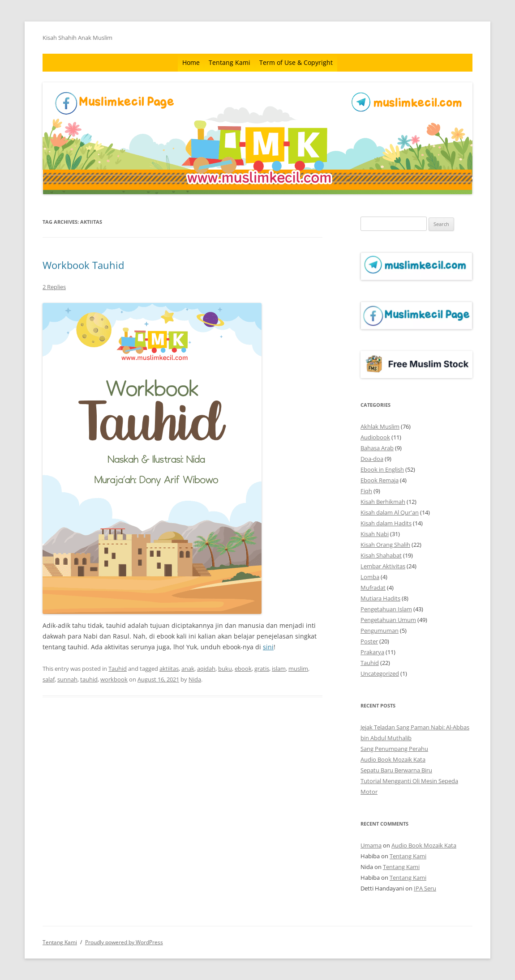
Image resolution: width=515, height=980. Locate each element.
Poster (369, 641)
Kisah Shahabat (381, 555)
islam (279, 669)
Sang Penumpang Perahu (394, 749)
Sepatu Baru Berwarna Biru (396, 770)
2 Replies (54, 287)
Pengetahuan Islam (386, 609)
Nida (195, 679)
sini (268, 647)
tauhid (89, 679)
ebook (243, 669)
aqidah (206, 669)
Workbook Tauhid (83, 265)
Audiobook (375, 437)
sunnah (67, 679)
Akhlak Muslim (380, 426)
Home (191, 62)
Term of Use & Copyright (296, 62)
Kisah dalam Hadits (386, 523)
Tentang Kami (230, 62)
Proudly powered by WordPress (124, 942)
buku (225, 669)
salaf (49, 679)
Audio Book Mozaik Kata (393, 759)
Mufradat (373, 588)
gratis (262, 669)
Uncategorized (380, 673)
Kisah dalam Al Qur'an (390, 512)
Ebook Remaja (380, 480)
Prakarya (372, 652)
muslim (298, 669)
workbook (114, 679)
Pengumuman (380, 631)
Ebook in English (382, 469)
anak (188, 669)
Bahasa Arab (377, 448)
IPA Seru (425, 888)
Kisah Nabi (375, 534)
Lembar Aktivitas (383, 566)
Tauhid (118, 669)
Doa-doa (372, 459)
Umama (371, 845)
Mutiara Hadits (380, 598)
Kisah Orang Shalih (385, 545)
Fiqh (366, 491)
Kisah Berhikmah (383, 502)
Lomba (370, 577)
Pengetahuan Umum (388, 620)
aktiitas (169, 669)
